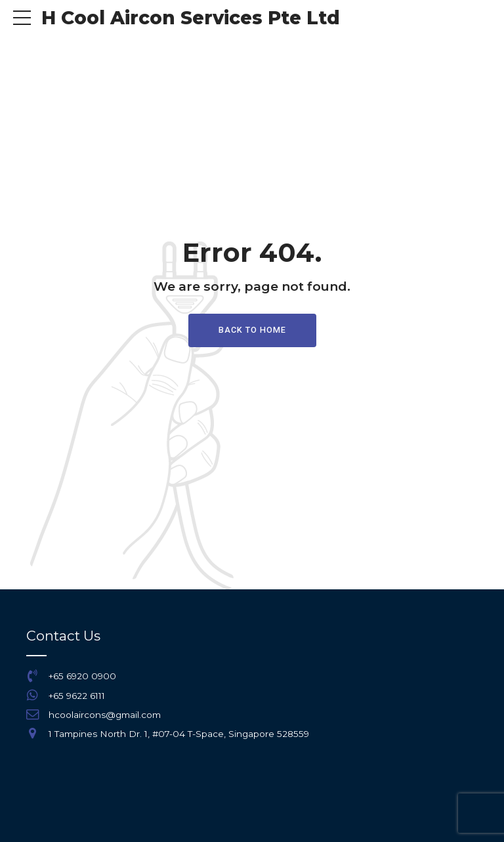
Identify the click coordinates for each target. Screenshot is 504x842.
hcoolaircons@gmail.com (105, 715)
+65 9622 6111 (77, 696)
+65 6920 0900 (82, 676)
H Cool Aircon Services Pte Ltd (191, 18)
